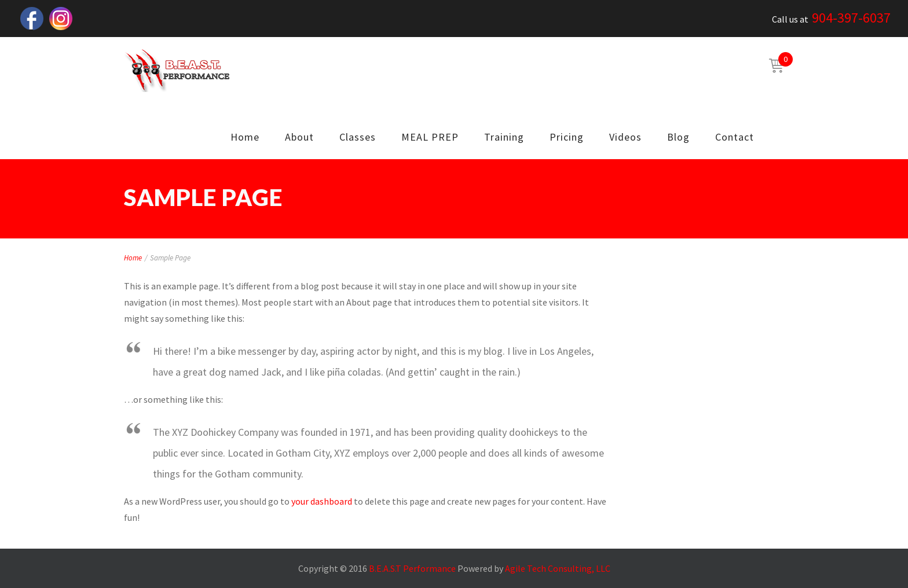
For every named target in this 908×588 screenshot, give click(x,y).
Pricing (567, 137)
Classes (358, 137)
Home (245, 137)
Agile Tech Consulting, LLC (558, 568)
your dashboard (322, 501)
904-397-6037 (851, 18)
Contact (735, 137)
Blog (678, 137)
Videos (625, 137)
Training (504, 137)
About (299, 137)
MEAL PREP (430, 137)
